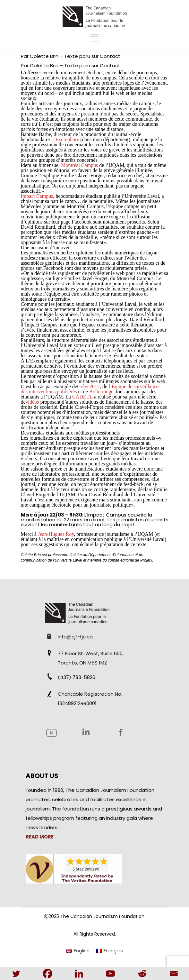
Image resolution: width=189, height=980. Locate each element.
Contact (110, 56)
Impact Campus (107, 515)
